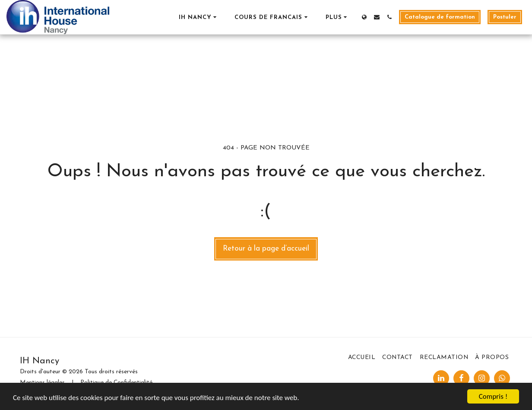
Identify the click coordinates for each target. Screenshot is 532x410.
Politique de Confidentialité (116, 383)
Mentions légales (42, 383)
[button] (199, 17)
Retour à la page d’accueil (266, 249)
